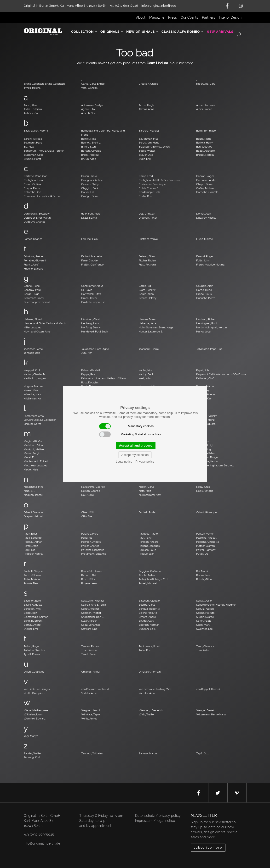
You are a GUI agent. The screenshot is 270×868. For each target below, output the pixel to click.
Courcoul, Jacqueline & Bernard (43, 196)
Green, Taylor (89, 298)
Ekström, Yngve (148, 239)
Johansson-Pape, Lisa (209, 349)
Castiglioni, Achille (92, 180)
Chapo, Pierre (204, 184)
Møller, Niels (31, 470)
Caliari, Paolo (89, 176)
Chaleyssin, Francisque (152, 184)
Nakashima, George (93, 487)
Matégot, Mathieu (34, 449)
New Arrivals (220, 32)
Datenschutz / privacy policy (158, 816)
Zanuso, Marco (148, 753)
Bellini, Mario (204, 139)
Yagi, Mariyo (31, 736)
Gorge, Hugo (204, 290)
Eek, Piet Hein (89, 239)
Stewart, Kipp (89, 629)
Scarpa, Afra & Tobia (94, 605)
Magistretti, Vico (33, 441)
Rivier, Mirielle (32, 579)
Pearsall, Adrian (33, 542)
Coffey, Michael (205, 188)
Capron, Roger (205, 176)
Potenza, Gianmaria (93, 550)
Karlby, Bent (146, 374)
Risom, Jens (203, 575)
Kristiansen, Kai (32, 398)
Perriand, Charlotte (208, 542)
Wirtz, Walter (147, 714)
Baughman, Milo (149, 139)
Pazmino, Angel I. (206, 538)
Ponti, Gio (29, 550)
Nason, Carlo (146, 487)
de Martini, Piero (91, 214)
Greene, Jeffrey (148, 298)
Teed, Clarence (205, 646)
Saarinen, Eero (32, 601)
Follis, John (203, 260)
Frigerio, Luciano (34, 269)
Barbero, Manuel (149, 131)
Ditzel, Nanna (89, 218)
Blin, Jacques (204, 147)
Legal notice (124, 462)
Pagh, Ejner (30, 534)
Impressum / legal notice (155, 821)
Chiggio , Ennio (90, 188)
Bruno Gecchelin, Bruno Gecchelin (44, 84)
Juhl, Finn (87, 353)
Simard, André (147, 617)
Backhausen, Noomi (36, 131)
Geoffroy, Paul (32, 290)
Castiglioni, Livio (33, 180)
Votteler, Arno (147, 693)
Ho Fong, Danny (91, 327)
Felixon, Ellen (147, 256)
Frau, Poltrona (147, 265)
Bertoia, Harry (204, 143)
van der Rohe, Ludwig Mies (155, 689)
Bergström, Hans (149, 143)
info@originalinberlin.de (159, 6)
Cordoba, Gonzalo (207, 192)
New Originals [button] (143, 32)
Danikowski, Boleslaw (37, 214)
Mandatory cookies (126, 426)
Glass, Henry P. (147, 290)
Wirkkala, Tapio (91, 714)
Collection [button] (84, 32)
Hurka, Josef (204, 332)
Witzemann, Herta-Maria (211, 714)
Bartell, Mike (89, 139)
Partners (209, 17)
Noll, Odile (87, 495)
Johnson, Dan (32, 353)
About (141, 17)
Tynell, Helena (32, 88)
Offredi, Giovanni (33, 512)
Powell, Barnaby (206, 550)
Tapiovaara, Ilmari (149, 646)
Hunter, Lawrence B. (151, 332)
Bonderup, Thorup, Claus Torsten (44, 151)
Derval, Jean (204, 214)
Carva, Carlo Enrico (93, 84)
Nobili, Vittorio (205, 491)
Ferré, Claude (89, 260)
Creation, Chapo (149, 84)
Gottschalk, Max (91, 294)
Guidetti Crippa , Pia (93, 302)
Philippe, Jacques (149, 546)
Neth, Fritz (145, 491)
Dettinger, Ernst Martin (37, 218)
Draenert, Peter (148, 218)
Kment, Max (31, 390)
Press (172, 17)
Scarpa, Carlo (147, 605)
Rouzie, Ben (31, 583)
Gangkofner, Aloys (92, 286)
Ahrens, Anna (146, 109)
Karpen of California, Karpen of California (221, 374)
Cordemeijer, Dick (149, 192)
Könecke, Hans (33, 394)
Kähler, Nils (145, 370)
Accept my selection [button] (135, 455)
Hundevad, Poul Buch (95, 332)
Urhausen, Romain (150, 672)
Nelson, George (91, 491)
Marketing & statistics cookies (130, 434)
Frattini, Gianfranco (92, 265)
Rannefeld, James (92, 571)
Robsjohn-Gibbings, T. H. (153, 579)
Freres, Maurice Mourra (210, 265)
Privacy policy (145, 462)
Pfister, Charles (90, 546)
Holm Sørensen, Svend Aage (156, 327)
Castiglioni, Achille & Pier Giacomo (159, 180)
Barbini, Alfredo (33, 139)
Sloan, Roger (89, 621)
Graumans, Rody (34, 298)
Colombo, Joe (32, 192)
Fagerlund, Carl (205, 84)
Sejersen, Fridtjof (91, 613)
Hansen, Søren (147, 319)
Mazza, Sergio (32, 453)
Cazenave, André (206, 180)
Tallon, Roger (32, 646)
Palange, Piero (90, 534)
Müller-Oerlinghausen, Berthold (215, 465)
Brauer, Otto (146, 155)
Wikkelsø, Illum (33, 714)
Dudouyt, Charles (34, 222)
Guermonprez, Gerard (37, 302)
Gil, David (87, 290)
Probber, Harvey (34, 554)
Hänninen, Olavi (90, 319)
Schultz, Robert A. (149, 609)
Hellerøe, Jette (147, 323)
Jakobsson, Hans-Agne (95, 349)
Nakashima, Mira (34, 487)
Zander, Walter (33, 753)
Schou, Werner (90, 609)
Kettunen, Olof (205, 378)
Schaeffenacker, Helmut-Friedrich (216, 605)
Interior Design (230, 17)
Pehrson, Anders (91, 542)
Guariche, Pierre (206, 298)
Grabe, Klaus (204, 294)
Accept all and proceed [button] (136, 445)
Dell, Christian (147, 214)
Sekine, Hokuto (148, 613)
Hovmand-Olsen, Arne (37, 332)
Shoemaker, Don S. (93, 617)
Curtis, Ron (145, 196)
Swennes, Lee (204, 629)
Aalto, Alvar (31, 105)
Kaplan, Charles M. (35, 374)
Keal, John (145, 378)
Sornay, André (32, 625)
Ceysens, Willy (90, 184)
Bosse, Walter (147, 151)
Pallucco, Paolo (148, 534)
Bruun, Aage (89, 159)
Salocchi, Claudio (149, 601)
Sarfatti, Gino (204, 601)
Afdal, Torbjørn (33, 109)
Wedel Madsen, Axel (36, 710)
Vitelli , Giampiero (34, 693)
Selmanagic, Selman (36, 617)
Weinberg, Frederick (151, 710)
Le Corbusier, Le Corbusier (40, 420)
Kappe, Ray (88, 374)
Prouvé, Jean (146, 554)
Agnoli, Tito (88, 109)
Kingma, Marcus (33, 386)
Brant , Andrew (90, 155)
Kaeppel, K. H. (32, 370)
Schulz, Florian (205, 609)
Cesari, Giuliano (33, 184)
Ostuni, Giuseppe (206, 512)
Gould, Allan (146, 294)
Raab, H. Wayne (33, 571)
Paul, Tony (145, 538)
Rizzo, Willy (88, 579)
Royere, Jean (89, 583)
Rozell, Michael (148, 583)
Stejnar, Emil (31, 629)
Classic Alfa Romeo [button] (183, 32)
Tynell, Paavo (32, 654)
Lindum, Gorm (32, 424)
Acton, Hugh (146, 105)
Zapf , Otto (203, 753)
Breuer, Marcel (205, 155)
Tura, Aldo (202, 650)
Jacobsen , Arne (33, 349)
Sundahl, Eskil (147, 629)
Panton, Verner (205, 534)
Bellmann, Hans (33, 143)
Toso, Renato (89, 650)
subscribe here (208, 848)
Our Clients (189, 17)
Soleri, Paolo (204, 621)
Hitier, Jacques (32, 327)
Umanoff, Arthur (91, 672)
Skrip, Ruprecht (33, 621)
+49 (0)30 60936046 (39, 835)
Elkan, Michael (205, 239)
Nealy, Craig (203, 487)
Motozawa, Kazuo (207, 461)
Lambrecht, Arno (34, 416)
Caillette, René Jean (35, 176)
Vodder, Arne (89, 693)
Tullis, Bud (145, 650)
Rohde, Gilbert (205, 579)
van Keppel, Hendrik (208, 689)
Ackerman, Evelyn (92, 105)
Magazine (157, 17)
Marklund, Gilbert (34, 445)
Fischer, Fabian (147, 260)
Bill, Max (29, 147)
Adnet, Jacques (205, 105)
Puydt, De (202, 554)
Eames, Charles (33, 239)
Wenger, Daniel (205, 710)
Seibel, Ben (30, 613)
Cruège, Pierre (90, 196)
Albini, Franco (204, 109)
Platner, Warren (205, 546)
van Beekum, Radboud (95, 689)
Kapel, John (203, 370)
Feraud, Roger (205, 256)
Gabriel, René (32, 286)
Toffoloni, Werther (34, 650)
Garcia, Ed (145, 286)
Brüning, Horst (32, 159)
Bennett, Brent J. (91, 143)
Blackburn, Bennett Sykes (154, 147)
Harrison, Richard (206, 319)
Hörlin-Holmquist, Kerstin (211, 327)
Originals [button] (112, 32)
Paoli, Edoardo (33, 538)
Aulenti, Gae (88, 113)
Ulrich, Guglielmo (34, 672)
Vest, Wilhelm (89, 88)
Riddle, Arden (147, 575)
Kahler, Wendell (91, 370)
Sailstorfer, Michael (93, 601)
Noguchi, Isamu (33, 495)
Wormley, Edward (35, 719)
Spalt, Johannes (91, 625)
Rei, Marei (202, 571)
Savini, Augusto (33, 605)
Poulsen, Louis (147, 550)
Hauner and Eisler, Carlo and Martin (45, 323)
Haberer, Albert (33, 319)
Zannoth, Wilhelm (92, 753)
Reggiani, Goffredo (150, 571)
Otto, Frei (87, 516)
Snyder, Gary (146, 621)
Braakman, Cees (33, 155)
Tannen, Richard (91, 646)
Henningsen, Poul (207, 323)
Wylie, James (89, 719)
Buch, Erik (145, 159)
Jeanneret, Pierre (149, 349)
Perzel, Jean (31, 546)
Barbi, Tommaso (206, 131)
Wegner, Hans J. (91, 710)
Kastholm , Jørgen (35, 378)
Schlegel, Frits (32, 609)
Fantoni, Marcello (92, 256)
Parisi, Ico (87, 538)
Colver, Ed (87, 192)
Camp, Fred (146, 176)
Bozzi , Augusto (206, 151)
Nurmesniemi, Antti (150, 495)
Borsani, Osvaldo (91, 151)
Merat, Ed (30, 457)
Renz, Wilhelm (32, 575)
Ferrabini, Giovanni (35, 260)
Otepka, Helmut (33, 516)
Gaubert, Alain (205, 286)
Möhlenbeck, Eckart (36, 461)
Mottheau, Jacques (35, 465)
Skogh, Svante (205, 617)
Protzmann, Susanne (94, 554)
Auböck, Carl (32, 113)
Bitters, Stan (88, 147)
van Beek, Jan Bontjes (37, 689)
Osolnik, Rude (147, 512)
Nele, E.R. (29, 491)
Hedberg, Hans (90, 323)
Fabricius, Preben (34, 256)
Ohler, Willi (88, 512)
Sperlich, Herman (149, 625)
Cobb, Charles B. (149, 188)
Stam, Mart (203, 625)
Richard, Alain (89, 575)
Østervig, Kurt (32, 757)
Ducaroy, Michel (206, 218)
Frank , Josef (31, 265)
